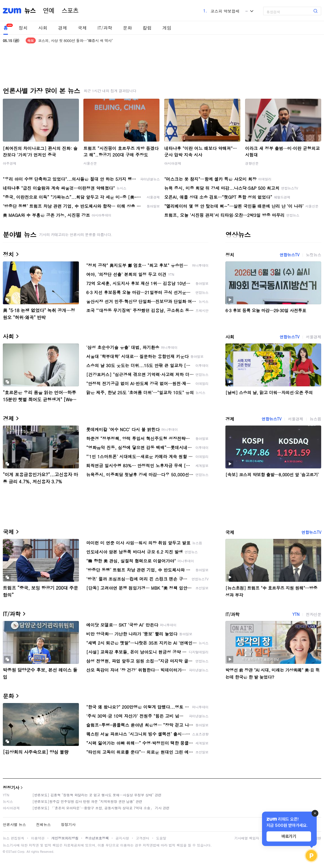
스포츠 (70, 11)
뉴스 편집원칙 (14, 838)
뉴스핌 (315, 419)
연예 (49, 11)
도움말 (161, 838)
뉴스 (30, 11)
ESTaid (11, 852)
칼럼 (147, 28)
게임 (167, 28)
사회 (43, 28)
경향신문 (252, 163)
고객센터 (143, 838)
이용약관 (38, 838)
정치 (23, 28)
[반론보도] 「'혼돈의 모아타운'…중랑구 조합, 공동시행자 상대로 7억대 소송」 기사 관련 (101, 808)
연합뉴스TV (289, 255)
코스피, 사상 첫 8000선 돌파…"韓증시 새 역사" (76, 40)
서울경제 (314, 337)
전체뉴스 (43, 824)
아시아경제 (173, 163)
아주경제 (10, 163)
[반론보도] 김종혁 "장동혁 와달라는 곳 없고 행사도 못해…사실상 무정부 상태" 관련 (97, 795)
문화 (127, 28)
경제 (63, 28)
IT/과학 (105, 28)
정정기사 (11, 787)
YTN (296, 614)
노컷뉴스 (314, 255)
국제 (82, 28)
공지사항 (122, 838)
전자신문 (314, 614)
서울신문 (90, 163)
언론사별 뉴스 (14, 824)
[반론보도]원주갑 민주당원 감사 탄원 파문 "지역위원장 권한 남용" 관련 (87, 801)
